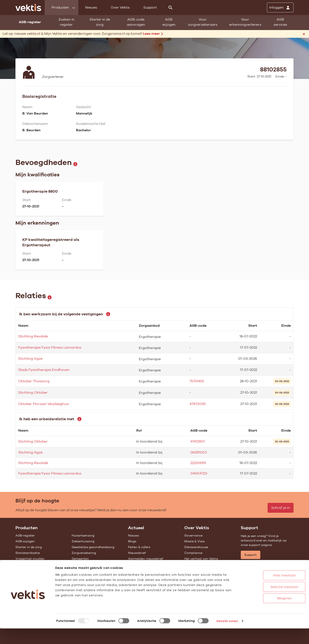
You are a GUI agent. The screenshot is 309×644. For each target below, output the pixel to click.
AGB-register (25, 535)
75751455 (197, 381)
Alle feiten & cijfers (86, 564)
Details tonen (227, 636)
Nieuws (91, 7)
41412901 (198, 441)
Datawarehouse (196, 547)
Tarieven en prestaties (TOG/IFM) (40, 570)
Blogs (132, 541)
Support (150, 7)
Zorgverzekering (84, 553)
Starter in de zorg (100, 22)
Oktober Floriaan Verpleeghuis (44, 404)
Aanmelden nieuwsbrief (146, 559)
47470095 (198, 404)
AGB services (280, 22)
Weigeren (268, 614)
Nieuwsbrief (137, 553)
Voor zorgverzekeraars (203, 22)
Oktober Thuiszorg (34, 381)
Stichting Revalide (33, 336)
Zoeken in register (66, 22)
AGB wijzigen (169, 22)
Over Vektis (120, 7)
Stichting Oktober (33, 392)
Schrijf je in (281, 508)
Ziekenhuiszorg (83, 541)
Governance (193, 535)
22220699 (198, 463)
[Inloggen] (280, 8)
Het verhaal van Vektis (201, 559)
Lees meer (153, 34)
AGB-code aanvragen (136, 22)
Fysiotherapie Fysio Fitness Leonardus (50, 347)
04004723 (199, 473)
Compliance (193, 553)
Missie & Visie (194, 541)
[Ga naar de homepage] (28, 8)
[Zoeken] (170, 8)
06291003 (198, 452)
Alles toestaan (268, 591)
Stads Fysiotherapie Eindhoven (44, 370)
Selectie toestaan (268, 602)
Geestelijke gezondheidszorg (93, 547)
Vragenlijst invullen (30, 559)
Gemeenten (80, 559)
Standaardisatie (28, 553)
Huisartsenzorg (83, 535)
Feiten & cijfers (139, 547)
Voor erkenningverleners (245, 22)
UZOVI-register (27, 564)
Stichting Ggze (30, 359)
